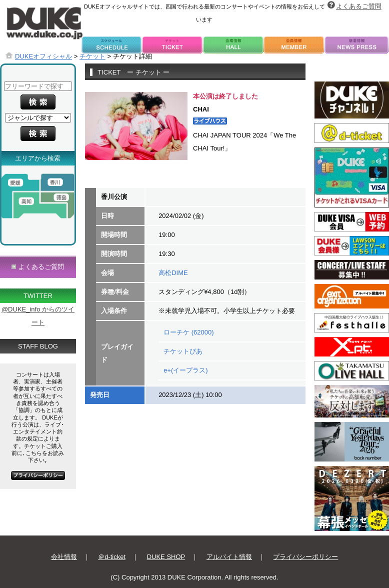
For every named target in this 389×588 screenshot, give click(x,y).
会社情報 (64, 557)
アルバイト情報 (229, 557)
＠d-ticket (112, 557)
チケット (92, 56)
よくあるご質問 (359, 6)
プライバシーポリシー (305, 557)
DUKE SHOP (166, 557)
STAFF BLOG (38, 346)
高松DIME (173, 273)
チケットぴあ (183, 351)
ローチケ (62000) (188, 332)
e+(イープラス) (185, 370)
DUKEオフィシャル (43, 56)
